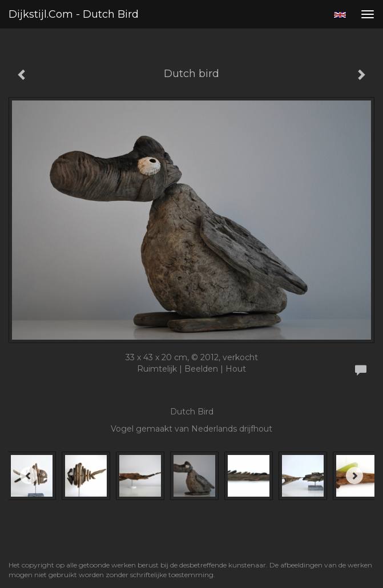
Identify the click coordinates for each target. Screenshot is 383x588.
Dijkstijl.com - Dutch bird (74, 14)
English (340, 15)
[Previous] (29, 476)
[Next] (354, 476)
